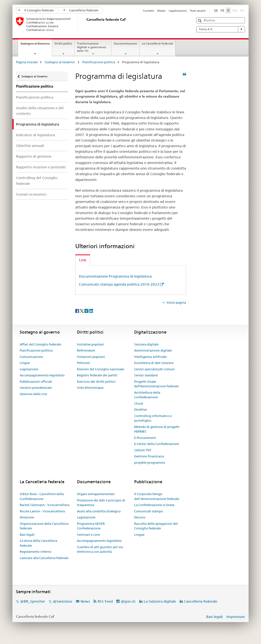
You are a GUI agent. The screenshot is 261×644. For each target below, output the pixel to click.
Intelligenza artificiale (150, 357)
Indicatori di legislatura (35, 135)
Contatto (149, 11)
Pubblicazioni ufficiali (36, 381)
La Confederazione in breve (154, 505)
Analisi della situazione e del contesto (40, 111)
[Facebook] (78, 310)
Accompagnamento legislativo (42, 375)
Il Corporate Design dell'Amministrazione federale (157, 496)
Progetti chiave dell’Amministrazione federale (156, 384)
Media (161, 11)
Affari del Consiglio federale (40, 344)
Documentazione (126, 43)
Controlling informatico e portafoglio (153, 418)
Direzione (27, 517)
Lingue (25, 363)
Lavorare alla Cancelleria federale (44, 558)
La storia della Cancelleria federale (38, 543)
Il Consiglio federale (36, 10)
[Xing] (87, 310)
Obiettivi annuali (30, 146)
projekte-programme (150, 463)
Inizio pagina (176, 302)
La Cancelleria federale (158, 43)
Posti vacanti (198, 11)
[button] (200, 21)
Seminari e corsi (89, 535)
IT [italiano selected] (228, 10)
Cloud (139, 403)
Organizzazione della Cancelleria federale (44, 526)
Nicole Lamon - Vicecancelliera (42, 511)
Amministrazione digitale (153, 350)
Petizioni (84, 363)
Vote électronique (90, 388)
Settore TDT (143, 450)
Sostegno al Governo (36, 45)
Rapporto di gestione (34, 156)
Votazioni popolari (91, 357)
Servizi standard (146, 375)
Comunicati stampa (148, 511)
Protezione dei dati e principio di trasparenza (101, 503)
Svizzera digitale (146, 344)
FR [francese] (222, 10)
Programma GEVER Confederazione (91, 526)
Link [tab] (83, 260)
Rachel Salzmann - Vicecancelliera (45, 505)
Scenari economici (31, 194)
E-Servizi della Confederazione (157, 444)
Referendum (86, 350)
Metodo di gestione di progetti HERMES (157, 429)
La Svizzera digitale (160, 601)
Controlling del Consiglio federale (37, 181)
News (85, 601)
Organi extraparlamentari (96, 494)
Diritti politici (63, 43)
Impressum (236, 617)
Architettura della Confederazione (147, 395)
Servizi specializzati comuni (154, 369)
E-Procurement (145, 438)
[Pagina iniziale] (85, 24)
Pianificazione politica (99, 62)
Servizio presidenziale (36, 388)
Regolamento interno (36, 552)
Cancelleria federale (81, 10)
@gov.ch (128, 601)
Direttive (140, 409)
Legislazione (29, 369)
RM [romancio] (235, 10)
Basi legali (27, 535)
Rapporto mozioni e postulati (41, 167)
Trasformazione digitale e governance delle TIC (92, 47)
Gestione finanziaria (149, 456)
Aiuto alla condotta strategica (99, 511)
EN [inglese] (242, 10)
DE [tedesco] (216, 10)
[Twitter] (82, 310)
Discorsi (140, 517)
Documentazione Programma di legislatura (115, 276)
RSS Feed (105, 601)
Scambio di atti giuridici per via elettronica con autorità (100, 549)
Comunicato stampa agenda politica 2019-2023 (119, 284)
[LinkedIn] (91, 310)
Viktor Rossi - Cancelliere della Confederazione (42, 496)
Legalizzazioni (178, 11)
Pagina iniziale (27, 62)
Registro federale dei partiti (97, 375)
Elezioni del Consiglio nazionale (101, 369)
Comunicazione (31, 357)
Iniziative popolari (90, 344)
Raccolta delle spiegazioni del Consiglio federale (156, 526)
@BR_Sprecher (33, 601)
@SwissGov (62, 601)
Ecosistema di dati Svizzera (154, 363)
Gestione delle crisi (33, 394)
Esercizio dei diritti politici (96, 381)
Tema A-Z (221, 29)
